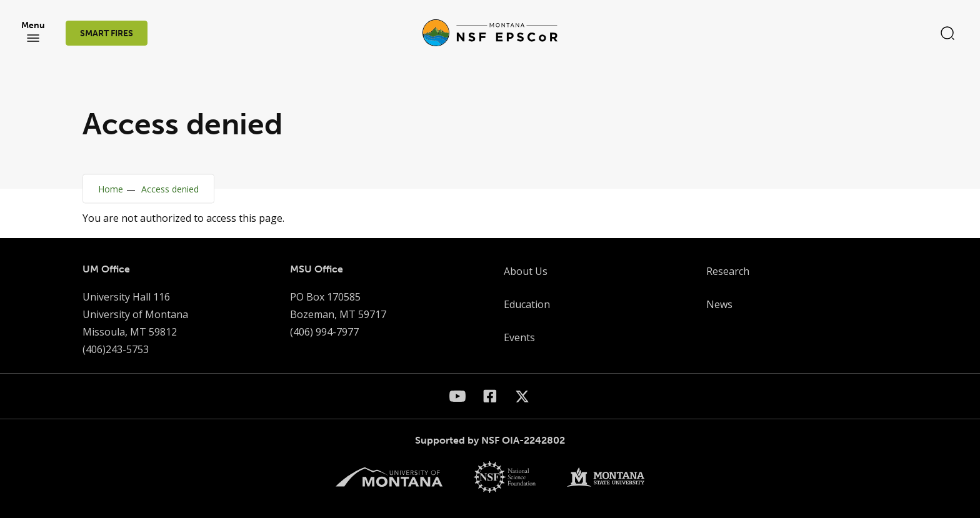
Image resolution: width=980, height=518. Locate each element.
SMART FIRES (107, 33)
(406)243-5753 (116, 349)
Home (111, 189)
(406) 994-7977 (324, 332)
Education (527, 304)
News (719, 304)
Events (519, 337)
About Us (526, 271)
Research (728, 271)
